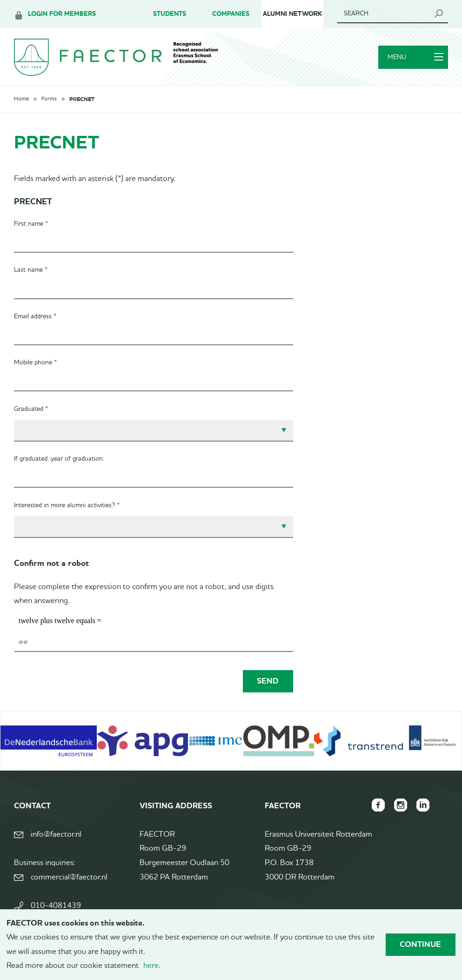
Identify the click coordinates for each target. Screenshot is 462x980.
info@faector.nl (56, 835)
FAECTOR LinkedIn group (423, 805)
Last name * (31, 270)
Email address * (35, 316)
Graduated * (31, 409)
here (151, 966)
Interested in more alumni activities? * (67, 505)
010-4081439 (56, 906)
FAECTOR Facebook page (378, 805)
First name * (31, 224)
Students (170, 14)
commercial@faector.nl (69, 877)
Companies (231, 14)
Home (21, 99)
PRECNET (82, 99)
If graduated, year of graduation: (59, 459)
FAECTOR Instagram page (401, 805)
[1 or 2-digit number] (154, 643)
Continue (420, 944)
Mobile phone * (35, 362)
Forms (49, 99)
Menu (415, 57)
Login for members (62, 14)
